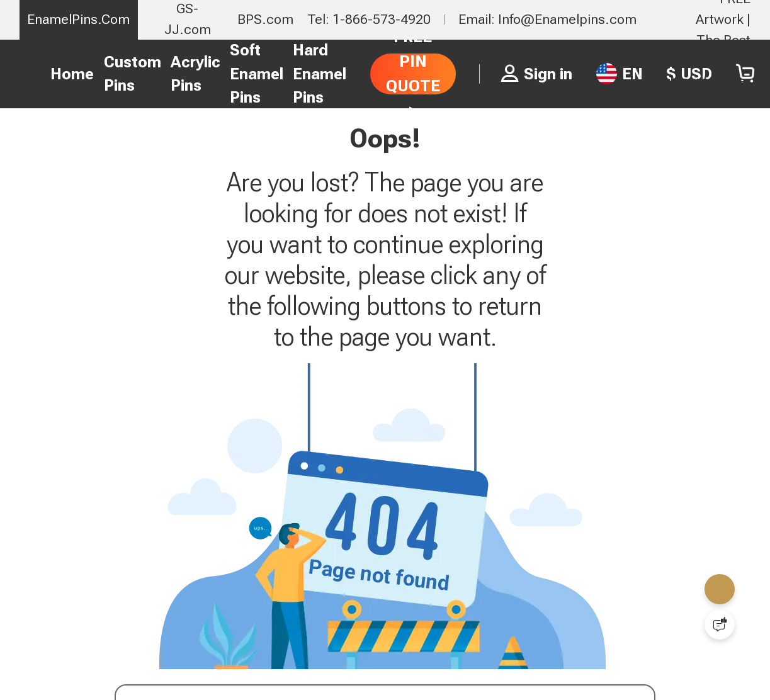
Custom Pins (133, 74)
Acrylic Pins (195, 74)
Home (72, 74)
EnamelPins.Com (78, 19)
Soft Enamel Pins (257, 74)
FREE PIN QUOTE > (413, 73)
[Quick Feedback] (720, 624)
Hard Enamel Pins (320, 74)
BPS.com (265, 19)
